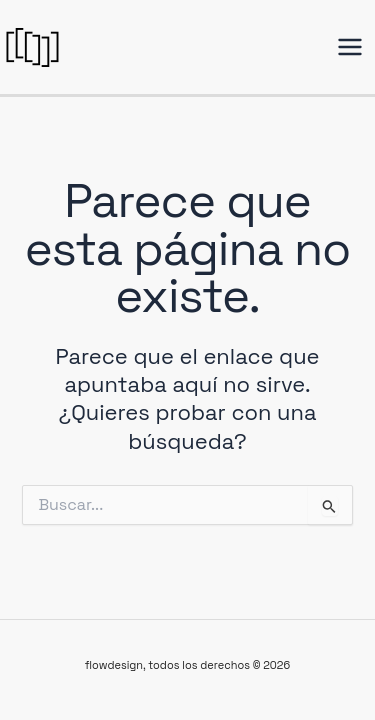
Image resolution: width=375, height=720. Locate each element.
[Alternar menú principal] (350, 47)
